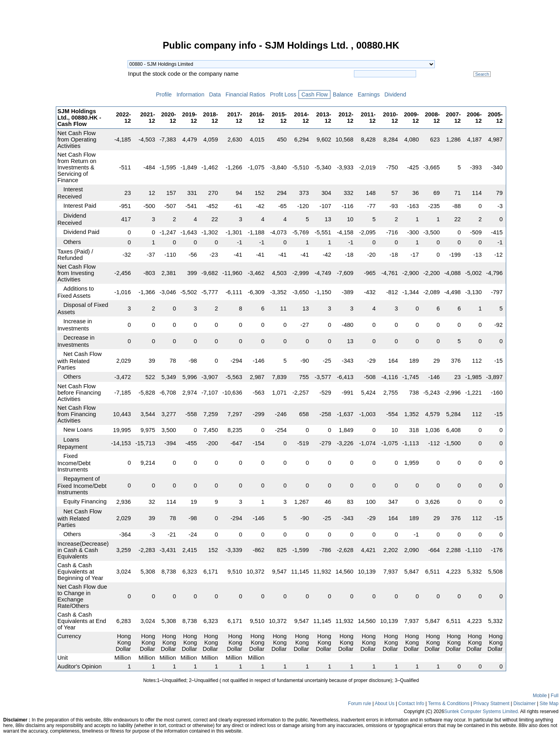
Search (482, 74)
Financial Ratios (245, 94)
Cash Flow (314, 94)
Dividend (395, 94)
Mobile (540, 696)
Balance (343, 94)
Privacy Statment (491, 704)
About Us (384, 704)
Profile (164, 94)
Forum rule (360, 704)
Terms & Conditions (449, 704)
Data (215, 94)
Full (555, 696)
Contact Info (411, 704)
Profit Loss (283, 94)
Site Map (549, 704)
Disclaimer (525, 704)
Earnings (369, 94)
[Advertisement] (28, 161)
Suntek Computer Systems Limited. (481, 711)
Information (191, 94)
